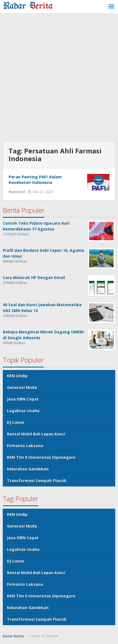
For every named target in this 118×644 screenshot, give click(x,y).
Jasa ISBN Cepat (23, 399)
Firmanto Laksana (25, 446)
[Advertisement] (59, 78)
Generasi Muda (22, 387)
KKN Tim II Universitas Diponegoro (41, 457)
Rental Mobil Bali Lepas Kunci (36, 434)
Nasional (17, 192)
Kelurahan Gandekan (28, 469)
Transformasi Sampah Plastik (37, 481)
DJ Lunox (16, 422)
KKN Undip (17, 376)
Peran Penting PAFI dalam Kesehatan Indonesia (35, 179)
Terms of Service (44, 636)
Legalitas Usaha (23, 411)
